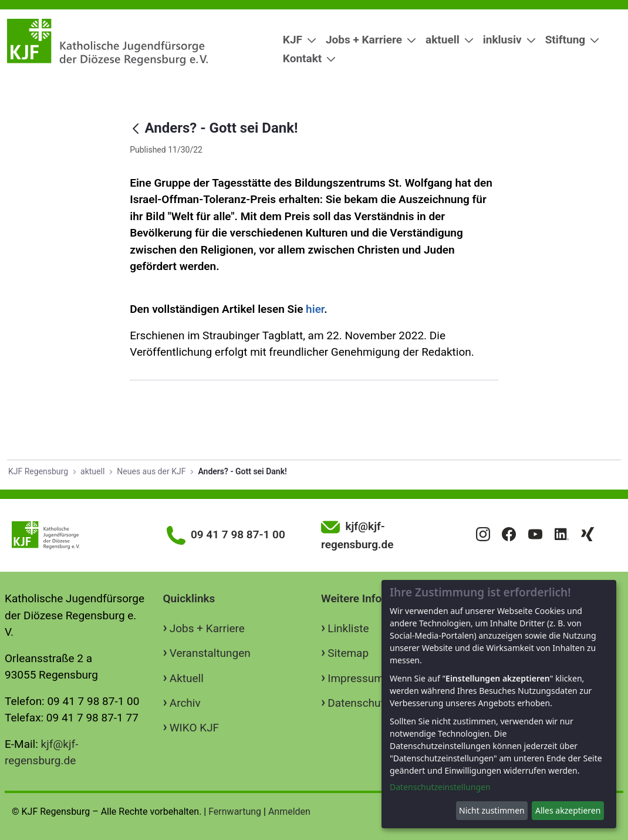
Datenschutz (359, 703)
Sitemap (348, 653)
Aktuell (187, 678)
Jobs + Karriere (207, 628)
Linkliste (348, 628)
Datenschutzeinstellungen (440, 787)
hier (315, 309)
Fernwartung (235, 812)
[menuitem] (295, 40)
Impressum (356, 678)
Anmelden (289, 812)
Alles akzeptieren (568, 810)
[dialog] (499, 704)
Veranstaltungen (210, 653)
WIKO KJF (194, 728)
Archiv (185, 703)
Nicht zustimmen (492, 810)
